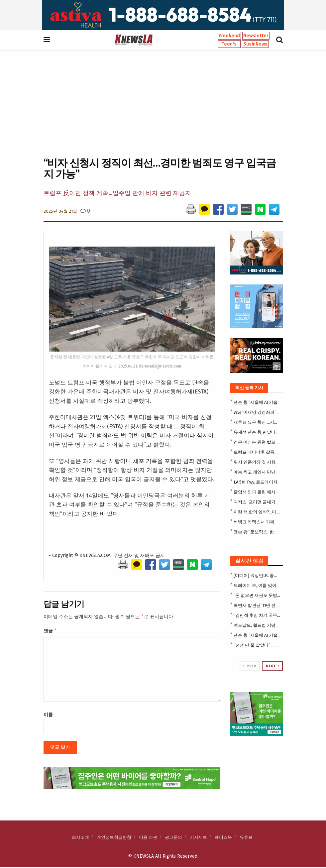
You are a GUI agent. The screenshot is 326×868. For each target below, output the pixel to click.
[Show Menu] (47, 40)
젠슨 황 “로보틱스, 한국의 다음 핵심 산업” (257, 532)
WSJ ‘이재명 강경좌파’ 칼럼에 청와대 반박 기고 (257, 412)
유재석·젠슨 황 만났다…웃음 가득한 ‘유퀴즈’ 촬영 (257, 432)
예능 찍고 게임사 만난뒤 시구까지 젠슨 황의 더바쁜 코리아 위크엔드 (257, 472)
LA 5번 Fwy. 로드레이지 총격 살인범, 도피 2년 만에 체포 (257, 482)
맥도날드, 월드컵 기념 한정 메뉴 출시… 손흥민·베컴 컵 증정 (257, 625)
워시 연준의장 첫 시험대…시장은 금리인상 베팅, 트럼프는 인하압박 (257, 462)
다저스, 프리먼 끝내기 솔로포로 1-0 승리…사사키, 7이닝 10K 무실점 (257, 502)
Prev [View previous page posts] (249, 666)
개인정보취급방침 (114, 839)
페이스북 (223, 839)
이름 (48, 716)
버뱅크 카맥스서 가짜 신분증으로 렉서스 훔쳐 (257, 522)
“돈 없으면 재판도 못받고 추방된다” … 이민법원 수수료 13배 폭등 (257, 595)
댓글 (50, 632)
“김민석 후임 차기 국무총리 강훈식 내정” (257, 615)
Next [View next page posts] (272, 666)
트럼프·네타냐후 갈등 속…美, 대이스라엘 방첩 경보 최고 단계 (257, 452)
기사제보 (198, 839)
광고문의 (173, 839)
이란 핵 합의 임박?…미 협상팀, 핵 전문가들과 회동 (257, 512)
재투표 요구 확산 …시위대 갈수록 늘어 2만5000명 (257, 422)
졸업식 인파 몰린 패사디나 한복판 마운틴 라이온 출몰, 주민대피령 (257, 492)
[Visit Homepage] (134, 40)
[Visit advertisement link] (163, 15)
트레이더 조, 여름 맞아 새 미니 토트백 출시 (257, 585)
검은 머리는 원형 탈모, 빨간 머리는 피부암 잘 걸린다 (257, 442)
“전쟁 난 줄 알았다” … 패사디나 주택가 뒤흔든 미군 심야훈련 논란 (257, 645)
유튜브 (246, 839)
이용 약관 (148, 839)
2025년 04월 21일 (60, 211)
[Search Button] (279, 40)
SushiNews (255, 44)
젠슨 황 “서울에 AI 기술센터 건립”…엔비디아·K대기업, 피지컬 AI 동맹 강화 (257, 402)
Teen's (229, 44)
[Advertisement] (163, 103)
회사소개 (80, 839)
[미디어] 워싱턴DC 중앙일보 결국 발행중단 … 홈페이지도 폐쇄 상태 (257, 575)
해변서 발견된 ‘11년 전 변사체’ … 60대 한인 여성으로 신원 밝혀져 (257, 605)
